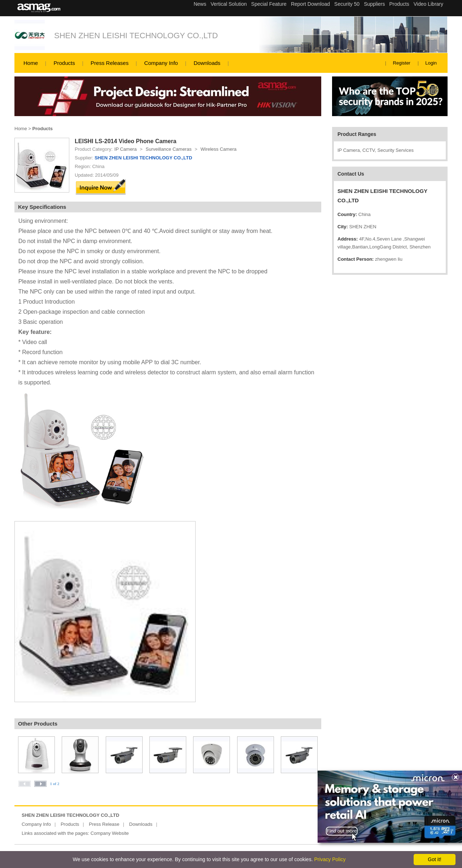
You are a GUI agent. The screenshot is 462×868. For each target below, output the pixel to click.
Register (402, 63)
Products (64, 63)
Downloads (207, 63)
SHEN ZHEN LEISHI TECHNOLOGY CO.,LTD (136, 36)
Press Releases (110, 63)
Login (431, 63)
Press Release (104, 824)
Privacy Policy (330, 859)
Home (31, 63)
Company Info (161, 63)
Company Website (110, 833)
